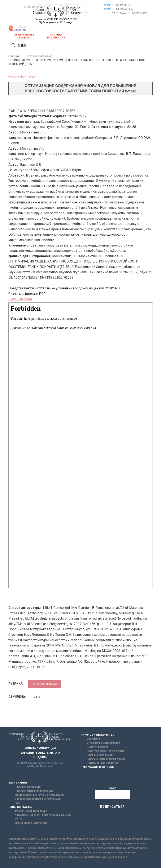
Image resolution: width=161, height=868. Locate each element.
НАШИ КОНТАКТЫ (20, 807)
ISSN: (107, 5)
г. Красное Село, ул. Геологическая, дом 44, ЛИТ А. (43, 817)
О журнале (93, 739)
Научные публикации (100, 755)
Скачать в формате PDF (27, 294)
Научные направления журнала (106, 759)
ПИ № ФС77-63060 (66, 19)
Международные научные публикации (39, 795)
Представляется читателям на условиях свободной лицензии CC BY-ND (64, 288)
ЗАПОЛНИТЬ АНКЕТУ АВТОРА (40, 753)
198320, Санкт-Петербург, (31, 811)
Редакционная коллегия (102, 763)
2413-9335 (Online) (122, 9)
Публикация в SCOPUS (24, 36)
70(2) (37, 697)
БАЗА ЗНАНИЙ (18, 783)
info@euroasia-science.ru (31, 823)
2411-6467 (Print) (121, 5)
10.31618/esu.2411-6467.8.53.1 (129, 13)
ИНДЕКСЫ (40, 757)
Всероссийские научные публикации (38, 799)
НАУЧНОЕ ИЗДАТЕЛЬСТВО (97, 735)
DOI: (106, 13)
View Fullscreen (20, 299)
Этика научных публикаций (103, 743)
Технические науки (22, 77)
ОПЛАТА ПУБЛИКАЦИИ (40, 748)
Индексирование (98, 747)
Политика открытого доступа (105, 751)
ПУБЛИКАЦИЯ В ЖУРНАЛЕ (97, 767)
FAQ (17, 803)
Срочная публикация (56, 36)
